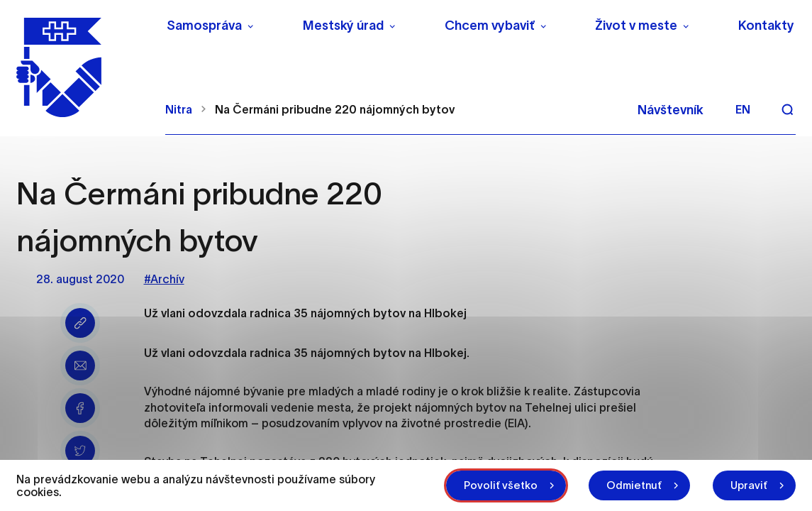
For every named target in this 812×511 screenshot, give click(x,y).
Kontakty (766, 26)
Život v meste (636, 26)
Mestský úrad (343, 26)
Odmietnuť (634, 485)
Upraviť (749, 485)
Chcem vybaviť (490, 26)
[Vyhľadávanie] (787, 109)
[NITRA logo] (82, 67)
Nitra (179, 109)
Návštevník (671, 110)
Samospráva (204, 26)
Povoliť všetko (501, 485)
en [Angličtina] (743, 109)
